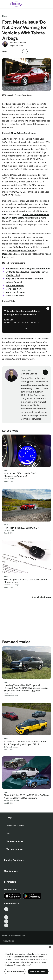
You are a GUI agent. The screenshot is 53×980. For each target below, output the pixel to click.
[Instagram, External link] (6, 921)
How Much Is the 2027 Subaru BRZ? (21, 528)
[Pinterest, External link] (6, 926)
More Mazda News (15, 296)
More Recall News (15, 285)
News (5, 16)
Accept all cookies (38, 972)
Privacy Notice (8, 941)
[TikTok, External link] (6, 909)
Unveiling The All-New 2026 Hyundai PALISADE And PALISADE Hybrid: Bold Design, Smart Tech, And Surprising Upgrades (26, 688)
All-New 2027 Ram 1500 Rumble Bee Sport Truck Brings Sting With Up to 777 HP (25, 743)
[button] (11, 51)
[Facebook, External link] (6, 913)
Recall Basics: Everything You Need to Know (28, 268)
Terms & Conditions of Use (13, 936)
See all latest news (42, 597)
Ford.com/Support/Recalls (21, 250)
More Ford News (14, 289)
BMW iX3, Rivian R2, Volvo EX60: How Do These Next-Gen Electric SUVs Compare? (26, 797)
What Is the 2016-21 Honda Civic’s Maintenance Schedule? (20, 475)
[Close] (50, 947)
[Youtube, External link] (6, 917)
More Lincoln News (15, 292)
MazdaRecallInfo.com (13, 254)
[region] (26, 962)
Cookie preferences (15, 972)
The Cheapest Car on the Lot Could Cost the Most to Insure (25, 581)
